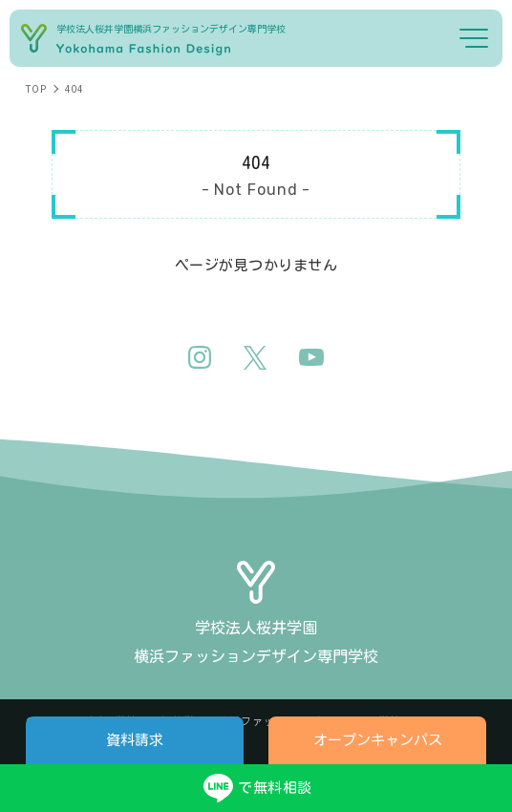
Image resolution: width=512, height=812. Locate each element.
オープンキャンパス (378, 740)
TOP (36, 88)
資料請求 (135, 740)
